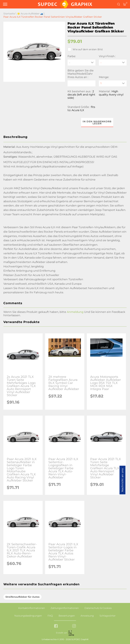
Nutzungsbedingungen (28, 616)
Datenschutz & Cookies (98, 608)
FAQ (50, 616)
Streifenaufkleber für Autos (22, 597)
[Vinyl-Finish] (113, 63)
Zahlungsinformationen (65, 608)
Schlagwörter (108, 616)
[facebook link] (56, 626)
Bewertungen (67, 616)
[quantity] (113, 83)
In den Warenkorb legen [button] (97, 122)
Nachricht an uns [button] (122, 480)
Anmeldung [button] (75, 312)
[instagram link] (74, 626)
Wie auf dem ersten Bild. (85, 49)
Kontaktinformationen (32, 608)
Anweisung (87, 616)
